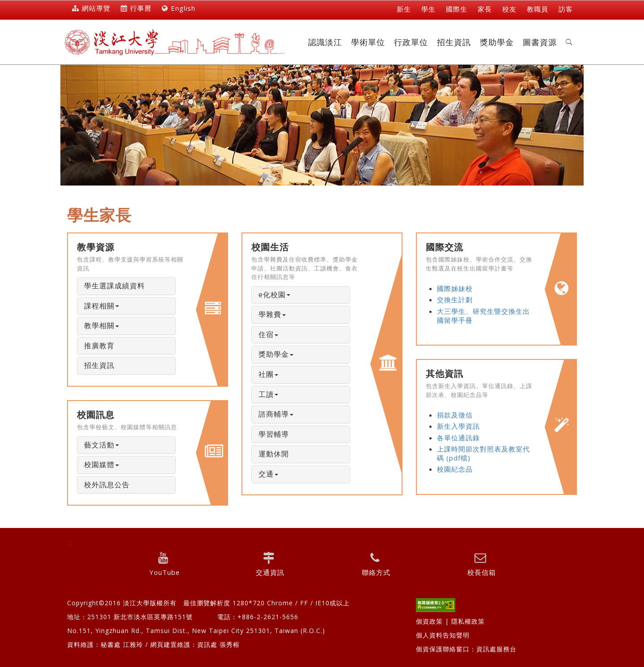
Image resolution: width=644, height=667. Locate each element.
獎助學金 (497, 42)
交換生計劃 (455, 300)
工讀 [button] (268, 394)
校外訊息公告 (107, 485)
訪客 (566, 9)
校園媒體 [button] (102, 464)
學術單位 (368, 42)
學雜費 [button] (272, 314)
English (179, 8)
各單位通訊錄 (458, 438)
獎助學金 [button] (276, 354)
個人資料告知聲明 (443, 635)
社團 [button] (268, 374)
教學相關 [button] (102, 325)
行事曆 (136, 8)
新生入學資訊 (458, 426)
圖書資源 (540, 42)
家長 (485, 9)
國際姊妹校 (455, 288)
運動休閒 (274, 454)
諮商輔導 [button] (276, 414)
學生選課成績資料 (114, 286)
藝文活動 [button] (102, 445)
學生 (428, 9)
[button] (569, 42)
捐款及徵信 (455, 415)
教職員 (538, 9)
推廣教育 (99, 346)
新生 (404, 9)
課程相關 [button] (102, 306)
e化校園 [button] (274, 295)
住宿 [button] (268, 334)
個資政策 (429, 621)
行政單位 (411, 42)
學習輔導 (274, 434)
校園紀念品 (455, 469)
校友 (509, 9)
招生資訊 (454, 42)
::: (66, 9)
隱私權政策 (468, 621)
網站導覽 (91, 8)
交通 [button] (268, 474)
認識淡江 (325, 42)
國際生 (457, 9)
